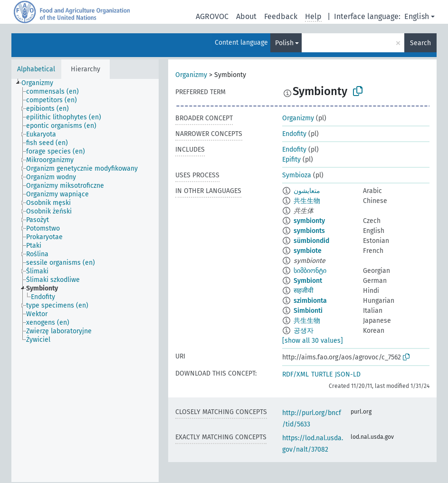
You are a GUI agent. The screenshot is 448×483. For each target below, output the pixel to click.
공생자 (304, 331)
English (417, 16)
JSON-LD (348, 374)
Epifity (291, 159)
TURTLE (322, 374)
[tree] (85, 280)
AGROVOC (212, 16)
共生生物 (307, 201)
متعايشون (307, 191)
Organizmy (191, 75)
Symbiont (308, 281)
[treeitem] (41, 83)
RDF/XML (295, 374)
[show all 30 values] (313, 341)
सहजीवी (304, 291)
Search (420, 43)
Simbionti (308, 311)
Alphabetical (36, 69)
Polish (284, 43)
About (246, 16)
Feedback (281, 16)
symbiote (308, 251)
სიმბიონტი (310, 271)
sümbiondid (311, 241)
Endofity (294, 134)
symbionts (309, 231)
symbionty (309, 221)
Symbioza (297, 175)
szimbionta (310, 301)
